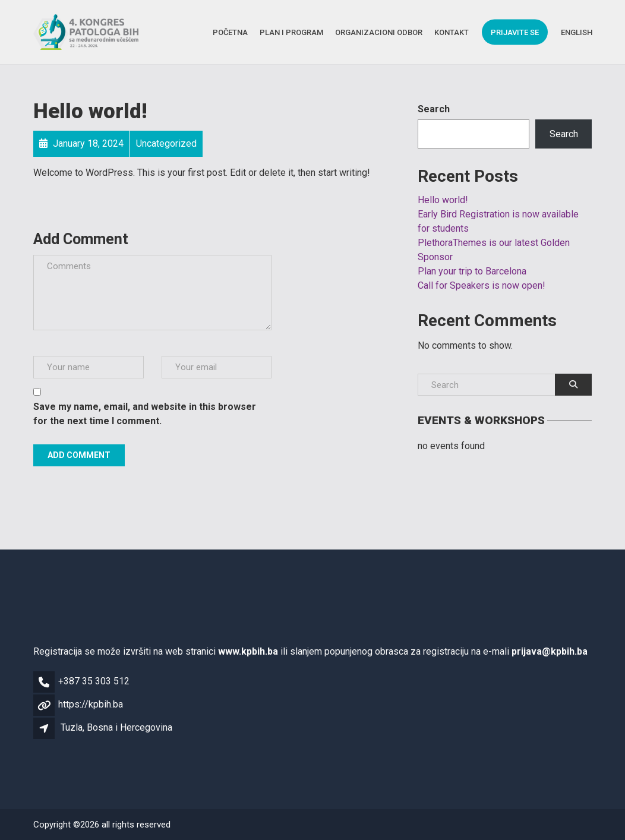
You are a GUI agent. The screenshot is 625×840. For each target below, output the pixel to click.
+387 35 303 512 (94, 681)
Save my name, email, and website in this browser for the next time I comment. (145, 414)
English (577, 32)
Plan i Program (291, 32)
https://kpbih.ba (91, 704)
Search (434, 109)
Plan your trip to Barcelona (472, 271)
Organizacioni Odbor (379, 32)
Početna (230, 32)
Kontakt (452, 32)
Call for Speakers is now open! (482, 285)
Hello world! (443, 200)
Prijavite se (515, 32)
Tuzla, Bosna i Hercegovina (116, 727)
